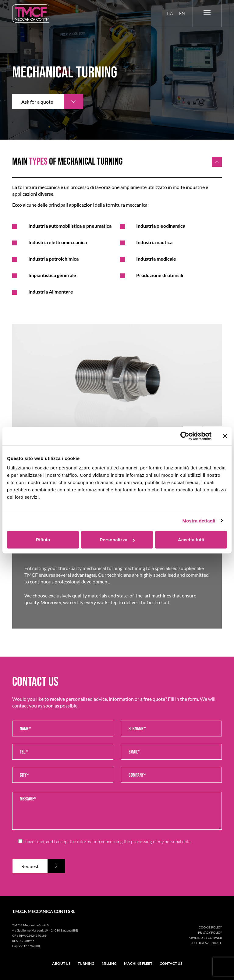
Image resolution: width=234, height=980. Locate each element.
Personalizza (117, 540)
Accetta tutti (191, 540)
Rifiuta (43, 540)
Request (30, 866)
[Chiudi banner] (225, 436)
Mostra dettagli (199, 520)
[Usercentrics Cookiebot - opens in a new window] (185, 436)
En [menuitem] (182, 13)
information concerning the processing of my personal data (134, 841)
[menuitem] (170, 13)
